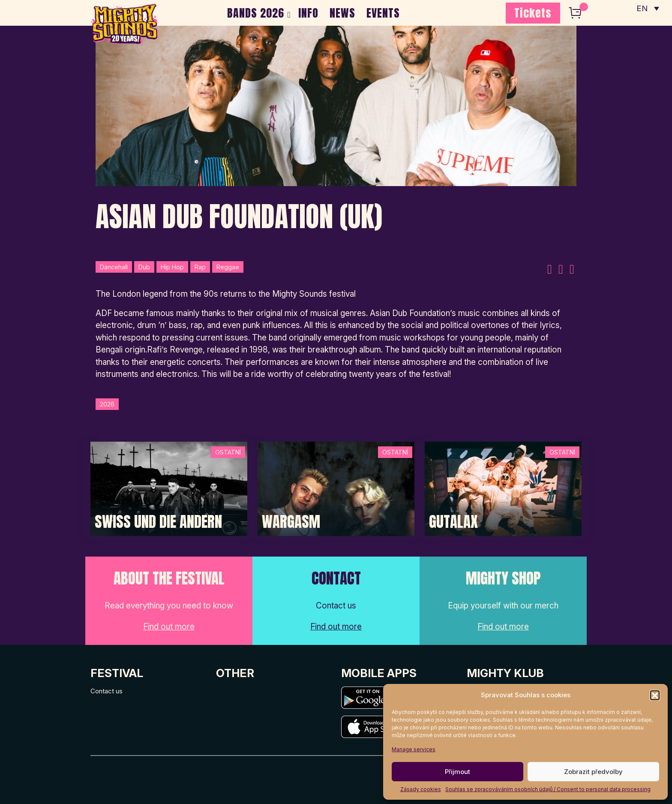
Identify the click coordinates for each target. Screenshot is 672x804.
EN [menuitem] (642, 9)
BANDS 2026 (256, 13)
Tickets (533, 13)
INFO (308, 13)
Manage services (414, 749)
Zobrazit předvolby (593, 772)
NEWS (342, 13)
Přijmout (457, 772)
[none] (648, 9)
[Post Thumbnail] (169, 488)
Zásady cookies (421, 789)
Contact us (106, 691)
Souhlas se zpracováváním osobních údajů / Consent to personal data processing (548, 789)
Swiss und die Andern (158, 522)
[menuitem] (648, 9)
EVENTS (383, 13)
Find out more (169, 627)
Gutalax (453, 522)
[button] (655, 695)
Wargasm (291, 522)
